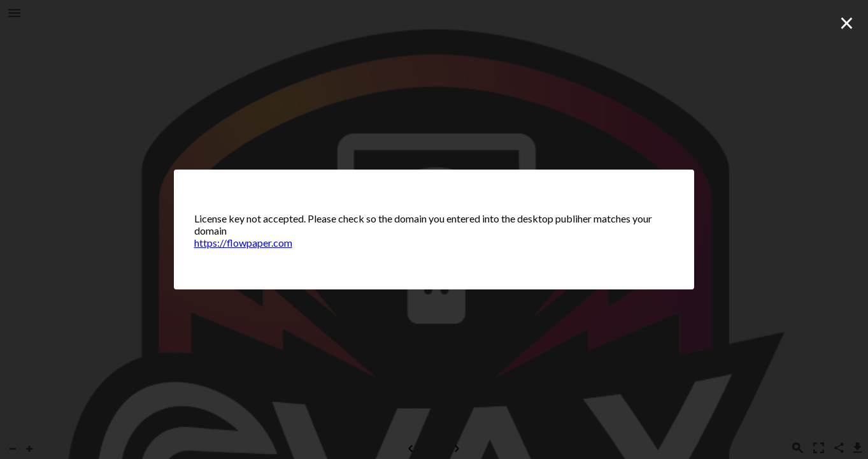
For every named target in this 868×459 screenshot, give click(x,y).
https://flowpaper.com (243, 243)
